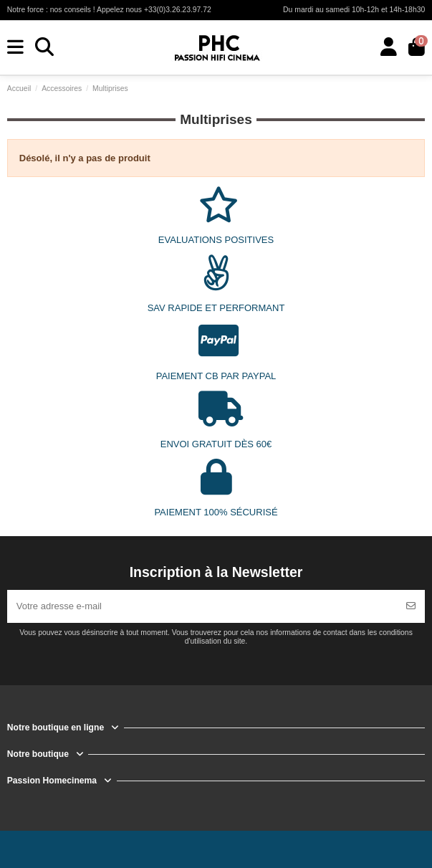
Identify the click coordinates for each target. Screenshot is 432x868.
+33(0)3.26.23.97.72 (178, 10)
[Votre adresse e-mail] (203, 606)
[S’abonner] (411, 606)
